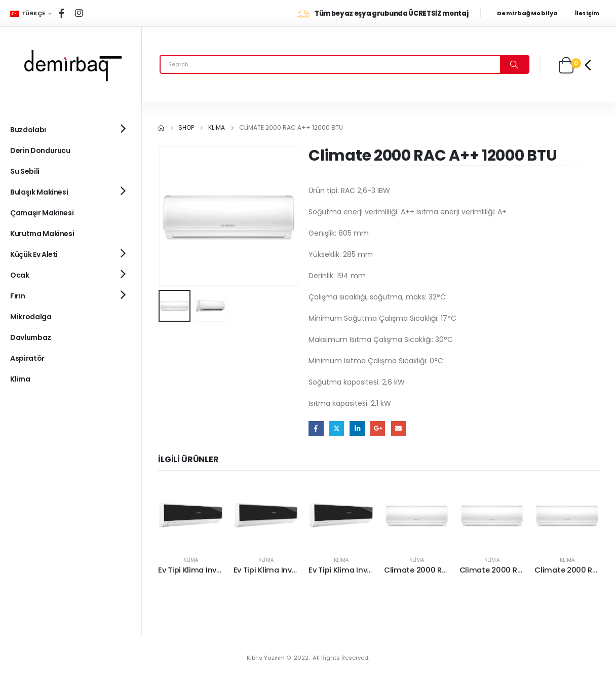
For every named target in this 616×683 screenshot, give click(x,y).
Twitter (337, 428)
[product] (191, 516)
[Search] (514, 64)
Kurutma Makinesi (42, 234)
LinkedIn (357, 428)
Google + (378, 428)
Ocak (20, 275)
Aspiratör (27, 358)
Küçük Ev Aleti (34, 254)
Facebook (316, 428)
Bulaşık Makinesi (39, 192)
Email (398, 428)
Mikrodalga (31, 317)
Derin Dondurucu (40, 150)
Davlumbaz (31, 337)
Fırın (17, 296)
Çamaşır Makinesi (42, 213)
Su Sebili (25, 171)
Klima (191, 560)
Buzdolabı (28, 130)
